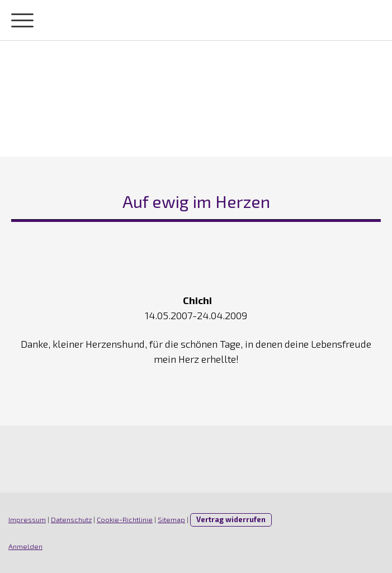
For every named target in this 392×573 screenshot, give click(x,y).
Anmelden (25, 546)
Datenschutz (71, 519)
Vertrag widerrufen (231, 519)
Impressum (27, 519)
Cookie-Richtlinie (125, 519)
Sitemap (171, 519)
